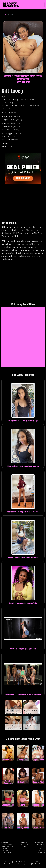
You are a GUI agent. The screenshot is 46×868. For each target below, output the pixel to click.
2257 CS (42, 848)
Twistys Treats (6, 853)
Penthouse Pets (7, 846)
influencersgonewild (24, 864)
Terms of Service (39, 844)
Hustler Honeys (7, 844)
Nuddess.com (38, 862)
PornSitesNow (7, 862)
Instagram (8, 76)
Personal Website (23, 79)
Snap (16, 76)
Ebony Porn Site (10, 864)
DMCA (42, 846)
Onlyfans (26, 76)
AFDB (28, 82)
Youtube (33, 76)
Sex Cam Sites (37, 864)
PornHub (39, 76)
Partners (42, 851)
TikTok (20, 76)
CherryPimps (6, 842)
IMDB (19, 82)
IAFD (23, 82)
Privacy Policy (40, 842)
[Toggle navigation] (41, 5)
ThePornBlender (27, 862)
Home (4, 14)
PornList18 (17, 862)
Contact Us (41, 853)
